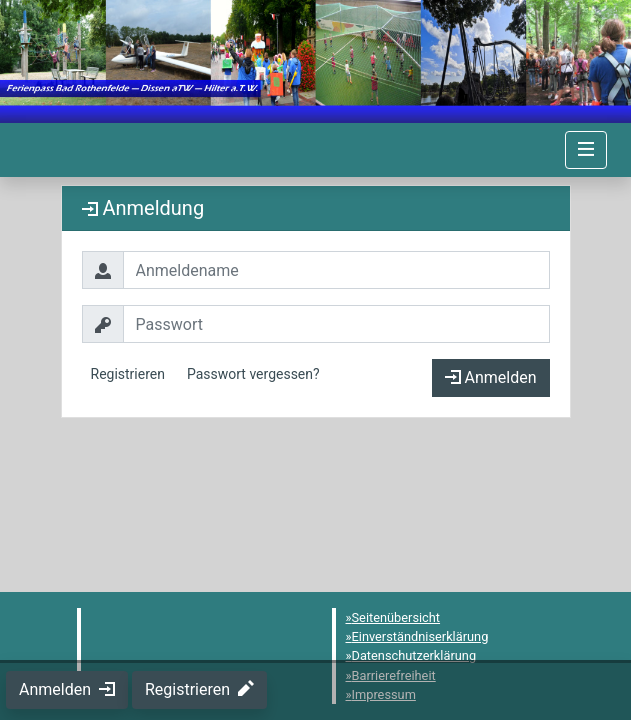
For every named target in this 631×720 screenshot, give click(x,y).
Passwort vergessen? (253, 374)
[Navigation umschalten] (586, 150)
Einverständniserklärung (420, 636)
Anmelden (491, 377)
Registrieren (128, 374)
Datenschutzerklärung (414, 655)
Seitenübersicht (396, 617)
